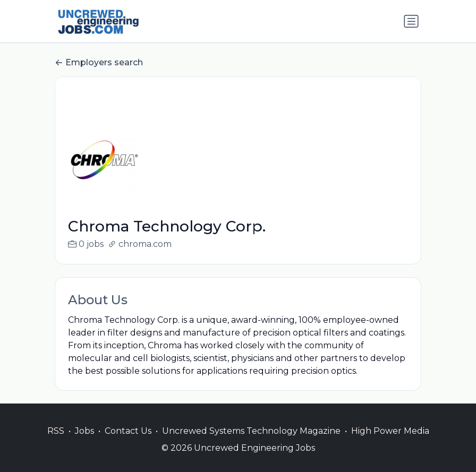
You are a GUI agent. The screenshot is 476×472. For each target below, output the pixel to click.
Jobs (84, 444)
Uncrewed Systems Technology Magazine (251, 444)
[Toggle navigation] (411, 21)
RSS (56, 444)
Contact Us (128, 444)
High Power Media (390, 444)
